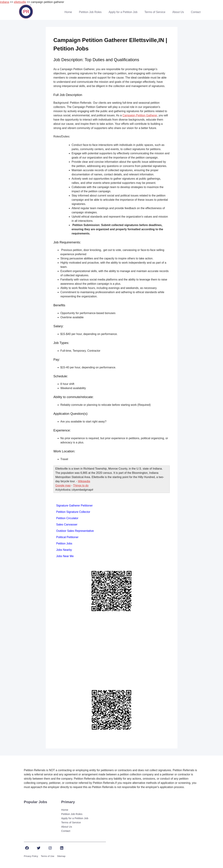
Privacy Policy (31, 856)
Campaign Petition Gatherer (140, 115)
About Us (178, 12)
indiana (5, 2)
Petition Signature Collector (73, 512)
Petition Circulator (67, 518)
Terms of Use (48, 856)
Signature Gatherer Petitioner (75, 506)
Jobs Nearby (64, 550)
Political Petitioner (67, 537)
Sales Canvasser (67, 525)
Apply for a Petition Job (123, 12)
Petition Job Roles (90, 12)
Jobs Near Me (65, 556)
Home (68, 12)
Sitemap (61, 856)
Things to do (81, 485)
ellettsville (20, 2)
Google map (63, 485)
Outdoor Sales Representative (75, 531)
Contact (196, 12)
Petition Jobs (64, 543)
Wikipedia (84, 481)
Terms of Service (155, 12)
